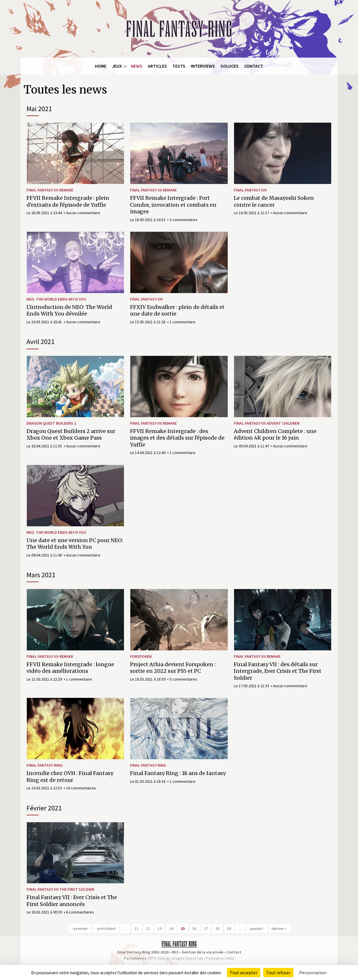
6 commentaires (80, 912)
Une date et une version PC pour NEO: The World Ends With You (75, 544)
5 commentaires (183, 679)
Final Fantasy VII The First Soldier (60, 889)
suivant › (257, 928)
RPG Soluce (159, 958)
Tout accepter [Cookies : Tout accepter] (244, 973)
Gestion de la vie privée (203, 952)
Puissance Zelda (220, 958)
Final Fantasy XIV (250, 190)
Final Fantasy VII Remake (50, 190)
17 (206, 928)
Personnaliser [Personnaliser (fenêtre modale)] (313, 973)
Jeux (117, 66)
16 (194, 928)
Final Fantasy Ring (45, 765)
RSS (175, 952)
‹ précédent (106, 928)
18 (217, 928)
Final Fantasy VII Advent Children (267, 423)
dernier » (279, 928)
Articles (157, 66)
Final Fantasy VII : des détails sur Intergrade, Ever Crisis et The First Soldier (278, 671)
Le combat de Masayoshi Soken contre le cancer (274, 201)
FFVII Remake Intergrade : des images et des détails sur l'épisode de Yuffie (177, 438)
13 (160, 928)
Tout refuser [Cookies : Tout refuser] (278, 973)
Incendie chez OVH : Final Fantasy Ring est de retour (70, 776)
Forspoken (141, 656)
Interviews (203, 66)
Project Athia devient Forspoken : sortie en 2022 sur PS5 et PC (173, 668)
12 (148, 928)
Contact (254, 66)
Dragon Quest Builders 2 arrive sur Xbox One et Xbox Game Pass (71, 434)
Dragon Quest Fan (188, 958)
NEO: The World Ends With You (56, 299)
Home (101, 66)
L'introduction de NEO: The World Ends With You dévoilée (69, 310)
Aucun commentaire (83, 213)
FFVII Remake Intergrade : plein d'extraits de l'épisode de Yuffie (68, 201)
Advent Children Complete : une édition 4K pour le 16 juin (275, 434)
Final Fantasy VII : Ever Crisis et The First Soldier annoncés (72, 901)
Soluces (230, 66)
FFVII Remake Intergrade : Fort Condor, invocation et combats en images (173, 205)
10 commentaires (81, 788)
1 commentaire (182, 322)
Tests (179, 66)
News (137, 66)
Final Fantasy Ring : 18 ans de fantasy (178, 773)
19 (229, 928)
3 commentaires (183, 220)
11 (137, 928)
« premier (80, 928)
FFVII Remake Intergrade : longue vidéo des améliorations (70, 668)
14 (171, 928)
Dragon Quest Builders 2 (51, 423)
